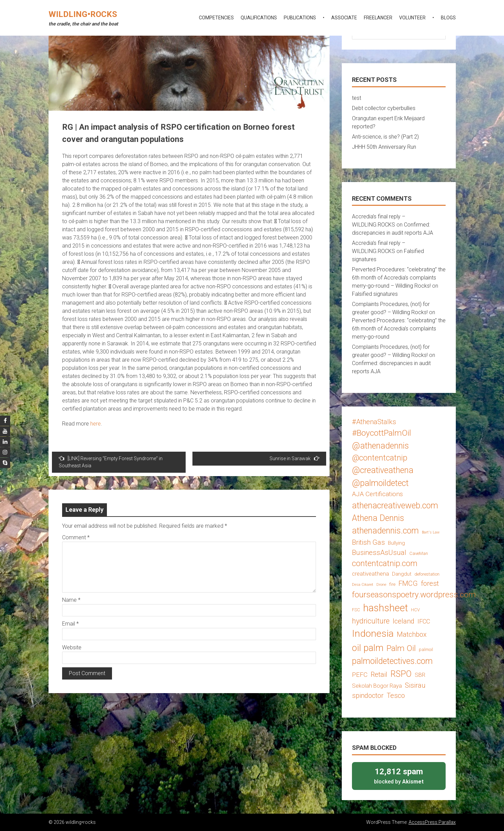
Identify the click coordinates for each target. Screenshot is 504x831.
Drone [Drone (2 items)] (381, 585)
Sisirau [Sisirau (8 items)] (415, 685)
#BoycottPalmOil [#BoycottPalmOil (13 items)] (381, 433)
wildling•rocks (83, 14)
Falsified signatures (375, 294)
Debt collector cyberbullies (384, 108)
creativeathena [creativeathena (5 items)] (370, 574)
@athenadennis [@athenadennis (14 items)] (380, 446)
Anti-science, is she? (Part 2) (385, 137)
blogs (448, 18)
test (357, 98)
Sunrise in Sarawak (294, 458)
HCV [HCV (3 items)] (415, 610)
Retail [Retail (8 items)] (379, 674)
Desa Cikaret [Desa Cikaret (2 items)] (363, 585)
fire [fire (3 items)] (392, 584)
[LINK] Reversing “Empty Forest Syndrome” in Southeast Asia (111, 462)
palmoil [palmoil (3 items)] (426, 649)
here (96, 424)
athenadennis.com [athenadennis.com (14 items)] (385, 531)
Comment (76, 537)
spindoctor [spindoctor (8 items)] (368, 695)
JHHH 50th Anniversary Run (384, 147)
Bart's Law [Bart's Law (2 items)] (431, 532)
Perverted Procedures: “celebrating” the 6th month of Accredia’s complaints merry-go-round (399, 329)
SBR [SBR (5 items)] (420, 675)
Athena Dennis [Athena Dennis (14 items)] (378, 518)
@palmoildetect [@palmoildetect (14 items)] (380, 483)
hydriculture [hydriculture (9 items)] (371, 621)
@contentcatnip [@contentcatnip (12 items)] (380, 458)
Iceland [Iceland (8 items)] (404, 621)
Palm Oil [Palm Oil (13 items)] (401, 648)
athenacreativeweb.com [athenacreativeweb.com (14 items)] (395, 505)
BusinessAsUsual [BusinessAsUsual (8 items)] (379, 553)
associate (344, 18)
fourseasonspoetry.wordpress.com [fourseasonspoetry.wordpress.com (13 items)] (414, 594)
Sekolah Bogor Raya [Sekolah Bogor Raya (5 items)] (377, 686)
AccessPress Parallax (432, 822)
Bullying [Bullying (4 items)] (396, 543)
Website (72, 647)
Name (71, 600)
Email (70, 624)
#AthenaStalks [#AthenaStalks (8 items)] (374, 422)
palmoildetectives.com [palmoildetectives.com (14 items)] (392, 661)
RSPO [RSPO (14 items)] (401, 674)
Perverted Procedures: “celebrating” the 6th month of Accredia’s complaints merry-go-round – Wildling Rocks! (399, 278)
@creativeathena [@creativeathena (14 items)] (383, 470)
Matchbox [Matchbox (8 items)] (412, 634)
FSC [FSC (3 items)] (356, 610)
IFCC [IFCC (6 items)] (424, 621)
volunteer (412, 18)
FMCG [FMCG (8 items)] (408, 583)
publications (300, 18)
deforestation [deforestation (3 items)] (427, 574)
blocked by (399, 775)
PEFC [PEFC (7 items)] (360, 675)
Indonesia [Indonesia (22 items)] (373, 634)
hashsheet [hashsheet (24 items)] (386, 608)
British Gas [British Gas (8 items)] (368, 542)
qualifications (259, 18)
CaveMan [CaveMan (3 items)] (419, 553)
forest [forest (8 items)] (430, 583)
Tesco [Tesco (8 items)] (396, 695)
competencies (216, 18)
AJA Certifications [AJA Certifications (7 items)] (377, 494)
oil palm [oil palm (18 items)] (368, 648)
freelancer (378, 18)
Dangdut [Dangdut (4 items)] (402, 574)
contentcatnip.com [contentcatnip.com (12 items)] (385, 563)
